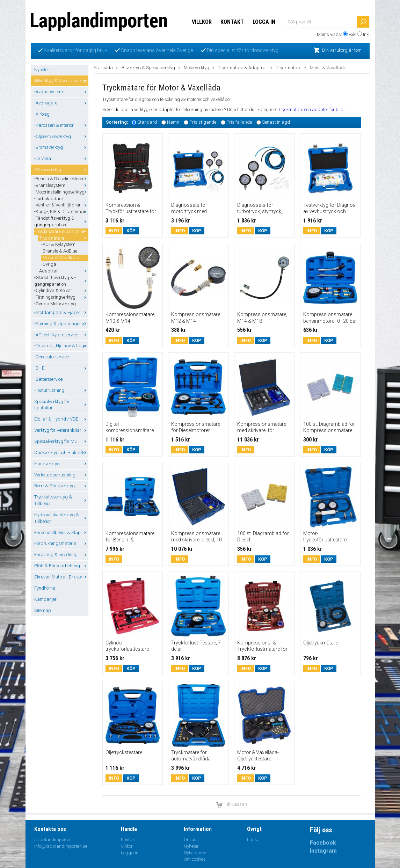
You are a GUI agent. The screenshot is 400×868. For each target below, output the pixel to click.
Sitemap (43, 610)
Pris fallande (239, 122)
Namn (173, 122)
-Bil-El (61, 368)
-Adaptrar (63, 271)
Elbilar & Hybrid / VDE (61, 419)
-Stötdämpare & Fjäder (61, 312)
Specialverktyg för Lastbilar (61, 405)
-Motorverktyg (61, 170)
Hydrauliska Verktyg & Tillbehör (61, 518)
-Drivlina (61, 158)
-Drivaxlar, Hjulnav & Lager (61, 346)
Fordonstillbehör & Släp (61, 533)
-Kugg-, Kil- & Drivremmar (61, 211)
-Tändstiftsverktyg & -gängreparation (61, 221)
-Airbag (42, 114)
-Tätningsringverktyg (61, 297)
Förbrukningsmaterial (61, 543)
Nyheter (42, 70)
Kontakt (232, 22)
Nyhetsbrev (195, 853)
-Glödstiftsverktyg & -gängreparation (61, 281)
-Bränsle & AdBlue (59, 251)
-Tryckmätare (63, 238)
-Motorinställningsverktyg (61, 192)
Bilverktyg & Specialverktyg (61, 81)
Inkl (366, 34)
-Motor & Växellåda (60, 258)
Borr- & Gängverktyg (61, 486)
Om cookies (195, 859)
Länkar (254, 840)
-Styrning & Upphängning (61, 324)
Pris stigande (203, 122)
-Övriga (49, 264)
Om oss (191, 840)
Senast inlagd (276, 122)
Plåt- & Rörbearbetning (61, 566)
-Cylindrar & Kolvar (61, 290)
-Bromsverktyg (61, 147)
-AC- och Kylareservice (61, 335)
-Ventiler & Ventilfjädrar (61, 205)
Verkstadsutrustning (61, 475)
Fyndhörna (45, 588)
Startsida (103, 68)
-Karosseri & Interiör (61, 125)
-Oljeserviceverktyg (61, 136)
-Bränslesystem (61, 185)
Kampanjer (45, 599)
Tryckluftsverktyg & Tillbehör (61, 500)
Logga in (264, 22)
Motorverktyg (197, 68)
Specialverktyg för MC (61, 441)
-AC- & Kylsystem (58, 244)
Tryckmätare (289, 68)
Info (114, 231)
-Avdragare (61, 103)
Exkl (352, 34)
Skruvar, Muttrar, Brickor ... (61, 577)
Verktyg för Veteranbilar (61, 430)
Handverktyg (61, 464)
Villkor (202, 22)
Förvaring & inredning (61, 555)
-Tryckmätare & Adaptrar (61, 231)
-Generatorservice (52, 357)
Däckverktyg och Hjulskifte (61, 453)
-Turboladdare (49, 199)
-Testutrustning (61, 390)
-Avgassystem (61, 92)
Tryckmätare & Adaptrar (243, 68)
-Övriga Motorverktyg (55, 304)
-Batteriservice (48, 379)
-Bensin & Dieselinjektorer (61, 179)
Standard (147, 122)
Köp (131, 231)
